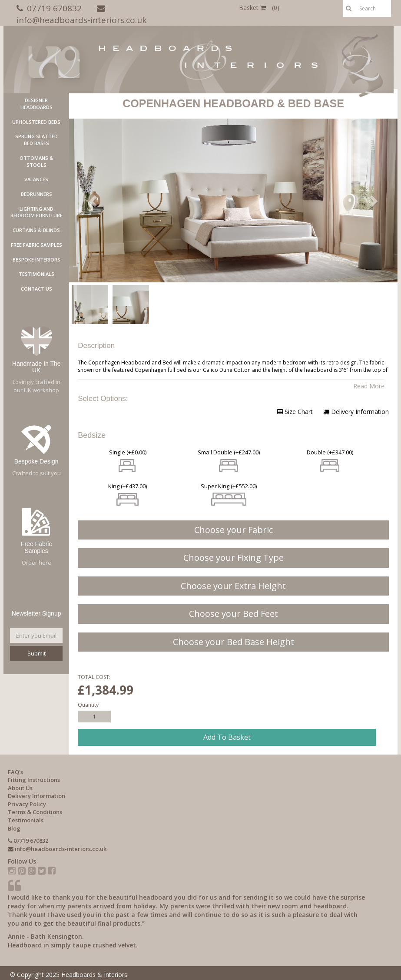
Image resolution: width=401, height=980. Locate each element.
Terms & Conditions (35, 812)
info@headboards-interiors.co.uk (81, 20)
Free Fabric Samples (36, 245)
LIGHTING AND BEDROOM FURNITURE (36, 212)
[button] (94, 200)
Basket (259, 8)
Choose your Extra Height (233, 586)
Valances (36, 179)
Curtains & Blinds (36, 230)
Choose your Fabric (234, 530)
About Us (20, 788)
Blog (14, 828)
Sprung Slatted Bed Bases (36, 140)
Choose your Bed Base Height (234, 642)
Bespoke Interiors (36, 260)
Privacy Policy (27, 804)
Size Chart (295, 412)
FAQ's (15, 772)
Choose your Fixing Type (234, 558)
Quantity (88, 705)
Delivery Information (356, 412)
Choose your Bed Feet (234, 614)
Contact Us (36, 289)
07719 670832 (54, 8)
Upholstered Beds (36, 122)
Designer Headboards (36, 104)
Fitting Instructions (34, 780)
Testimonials (36, 274)
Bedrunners (36, 194)
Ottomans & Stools (36, 161)
